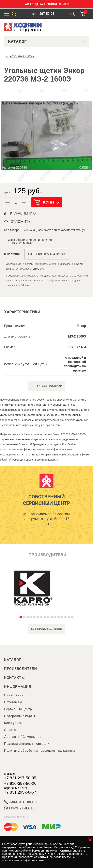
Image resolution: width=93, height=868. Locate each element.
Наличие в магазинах (47, 254)
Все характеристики (46, 386)
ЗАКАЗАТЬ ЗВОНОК (21, 802)
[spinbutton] (16, 202)
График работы (20, 808)
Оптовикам (13, 702)
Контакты (14, 678)
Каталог (13, 660)
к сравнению (23, 213)
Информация (18, 687)
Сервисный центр (18, 709)
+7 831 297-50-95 (20, 778)
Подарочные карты (19, 716)
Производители (21, 669)
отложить (21, 222)
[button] (24, 202)
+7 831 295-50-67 (20, 792)
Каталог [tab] (47, 41)
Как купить (13, 723)
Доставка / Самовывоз (23, 737)
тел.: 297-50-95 (43, 14)
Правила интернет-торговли (27, 744)
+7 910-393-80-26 (20, 783)
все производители (46, 629)
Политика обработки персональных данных (40, 751)
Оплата (10, 730)
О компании (14, 695)
